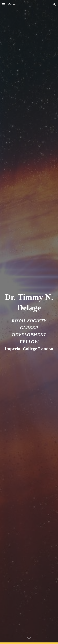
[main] (29, 302)
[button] (4, 4)
